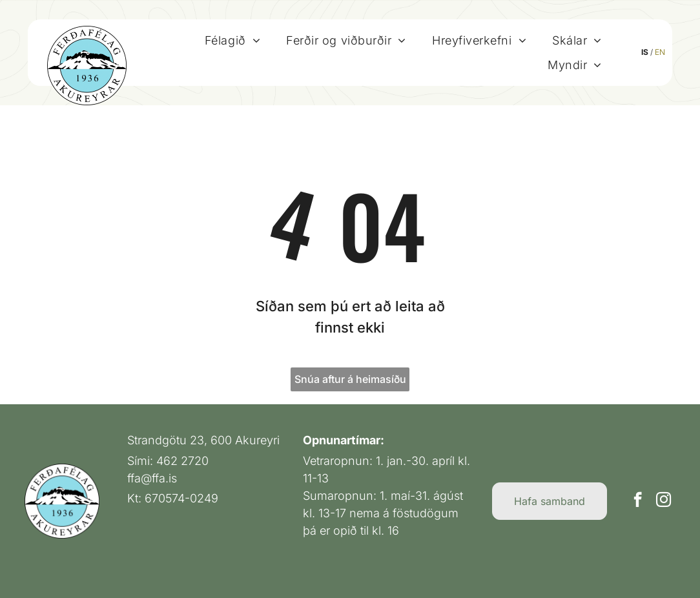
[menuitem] (232, 40)
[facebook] (638, 501)
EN (660, 52)
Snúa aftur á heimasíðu (350, 379)
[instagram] (664, 501)
